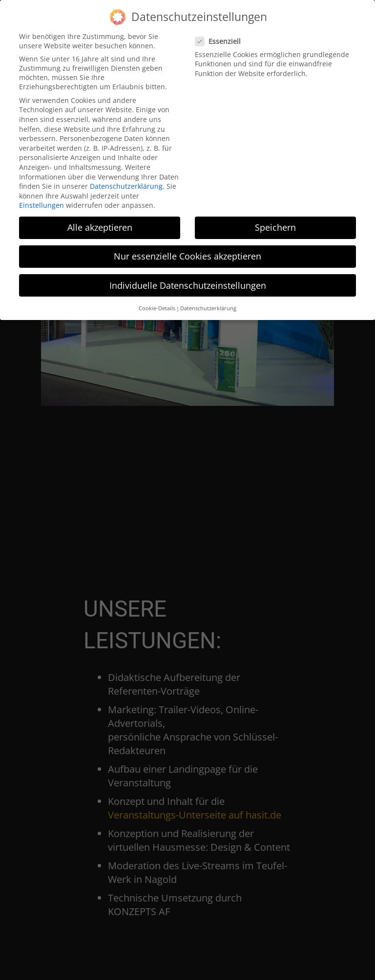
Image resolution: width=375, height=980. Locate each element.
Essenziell (221, 37)
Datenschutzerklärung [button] (208, 304)
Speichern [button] (275, 223)
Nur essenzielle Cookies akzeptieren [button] (187, 252)
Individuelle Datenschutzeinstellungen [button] (188, 281)
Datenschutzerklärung (126, 182)
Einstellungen (42, 201)
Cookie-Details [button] (157, 304)
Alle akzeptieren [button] (100, 223)
